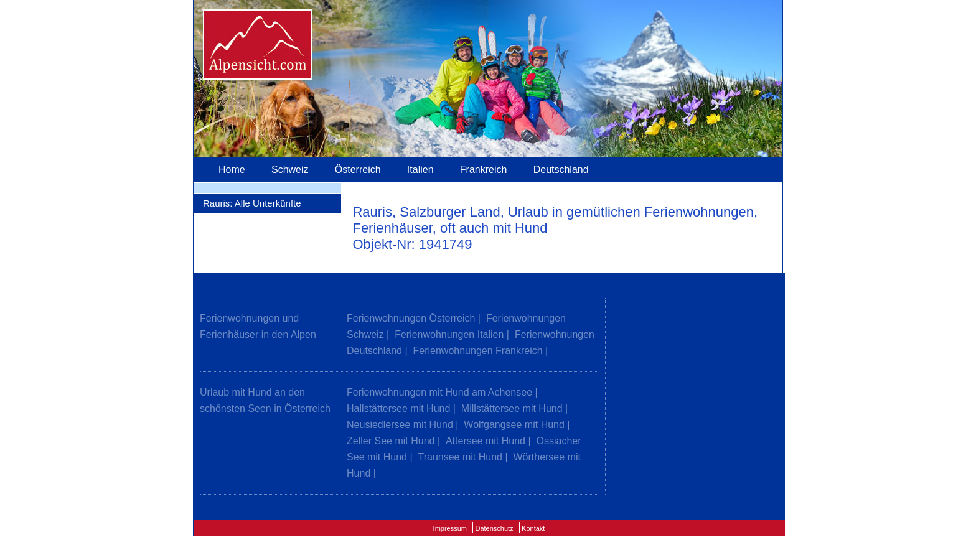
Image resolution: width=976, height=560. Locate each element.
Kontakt (533, 528)
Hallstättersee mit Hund (398, 408)
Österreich (358, 170)
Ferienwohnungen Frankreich (478, 351)
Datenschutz (494, 528)
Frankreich (484, 170)
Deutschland (561, 170)
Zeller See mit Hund (391, 441)
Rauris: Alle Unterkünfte (252, 203)
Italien (420, 170)
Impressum (450, 528)
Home (232, 170)
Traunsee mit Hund (460, 457)
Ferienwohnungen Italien (449, 334)
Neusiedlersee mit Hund (400, 425)
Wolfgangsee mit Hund (514, 425)
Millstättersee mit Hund (512, 408)
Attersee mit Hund (486, 441)
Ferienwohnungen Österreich (411, 318)
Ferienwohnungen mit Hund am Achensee (439, 392)
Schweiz (290, 170)
